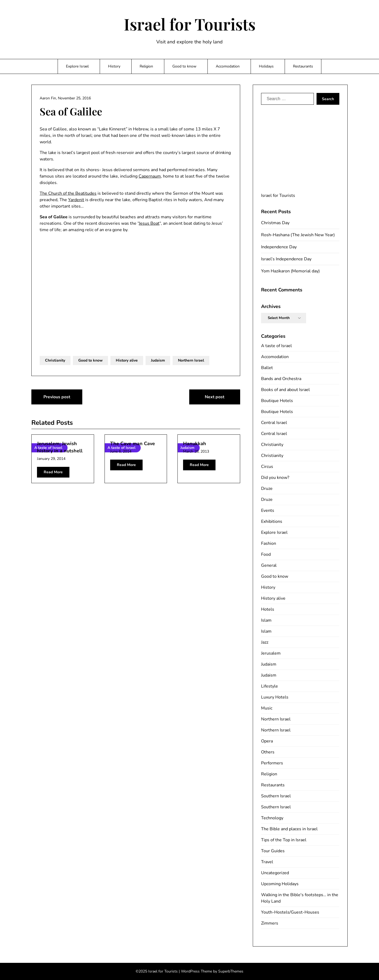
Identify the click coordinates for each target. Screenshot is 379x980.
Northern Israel (191, 360)
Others (268, 752)
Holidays (266, 66)
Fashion (269, 543)
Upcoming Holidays (280, 884)
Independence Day (279, 247)
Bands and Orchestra (281, 379)
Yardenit (76, 200)
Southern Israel (276, 796)
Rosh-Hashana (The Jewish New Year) (298, 235)
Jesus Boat (149, 223)
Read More (53, 472)
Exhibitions (272, 521)
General (269, 565)
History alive (127, 360)
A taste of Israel (276, 346)
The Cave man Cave (133, 444)
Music (267, 708)
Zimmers (270, 923)
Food (266, 554)
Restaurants (303, 66)
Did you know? (275, 478)
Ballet (267, 368)
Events (268, 510)
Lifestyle (270, 686)
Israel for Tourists (190, 24)
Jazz (265, 642)
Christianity (55, 360)
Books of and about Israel (285, 390)
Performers (272, 763)
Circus (267, 467)
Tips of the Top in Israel (284, 840)
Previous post (57, 397)
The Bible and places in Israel (289, 829)
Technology (272, 818)
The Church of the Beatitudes (68, 193)
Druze (267, 489)
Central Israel (274, 423)
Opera (267, 741)
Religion (146, 66)
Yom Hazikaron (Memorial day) (290, 271)
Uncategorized (275, 873)
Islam (266, 620)
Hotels (268, 609)
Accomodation (228, 66)
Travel (267, 862)
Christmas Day (275, 223)
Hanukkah (195, 444)
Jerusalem (271, 653)
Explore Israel (77, 66)
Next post (215, 397)
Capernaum (150, 176)
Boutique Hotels (277, 401)
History (114, 66)
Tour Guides (273, 851)
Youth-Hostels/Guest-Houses (290, 912)
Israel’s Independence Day (286, 259)
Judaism (158, 360)
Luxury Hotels (275, 697)
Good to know (184, 66)
